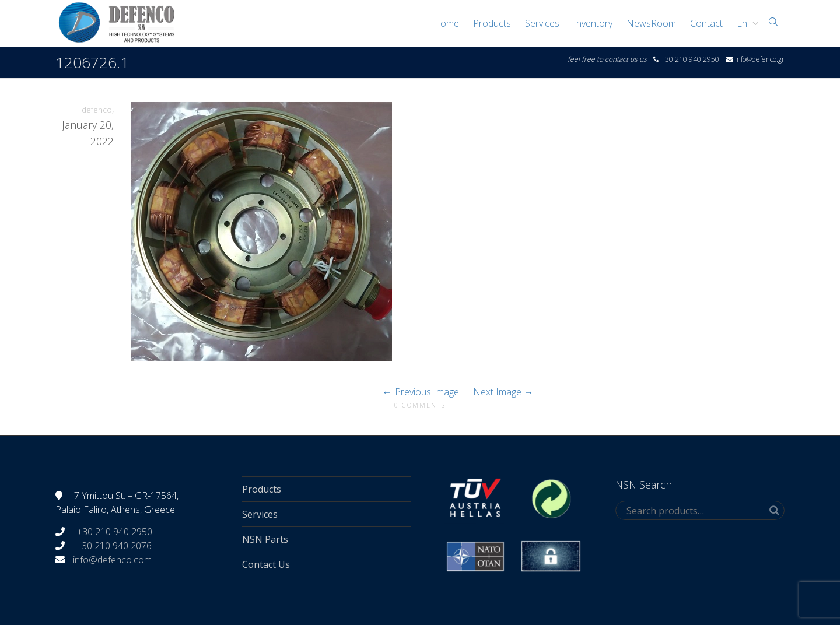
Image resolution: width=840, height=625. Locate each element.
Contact (706, 23)
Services (542, 23)
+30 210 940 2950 (113, 532)
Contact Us (266, 564)
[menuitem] (745, 23)
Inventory (593, 23)
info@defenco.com (112, 560)
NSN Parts (265, 539)
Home (446, 23)
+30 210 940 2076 (114, 546)
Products (492, 23)
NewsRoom (651, 23)
